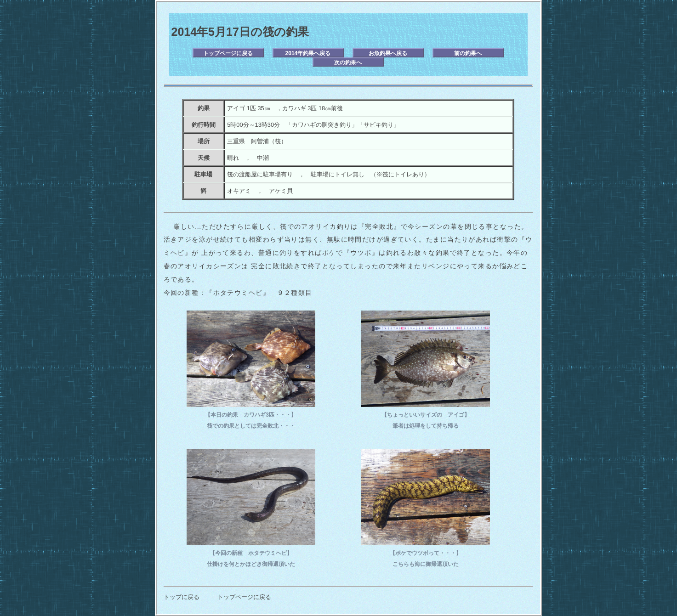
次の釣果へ (348, 62)
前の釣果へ (468, 53)
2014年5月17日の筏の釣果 (240, 32)
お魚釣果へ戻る (388, 53)
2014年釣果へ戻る (308, 53)
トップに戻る (182, 597)
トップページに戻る (228, 53)
